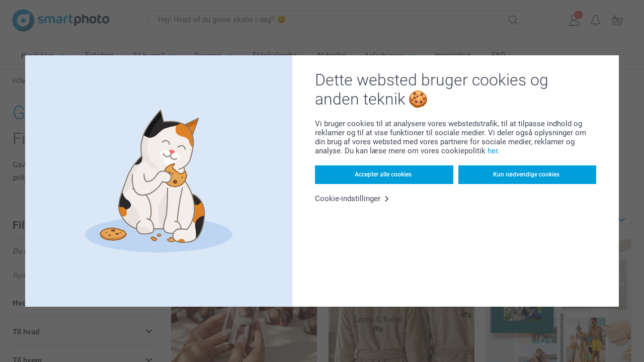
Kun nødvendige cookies (526, 174)
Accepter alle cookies (383, 174)
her (493, 151)
